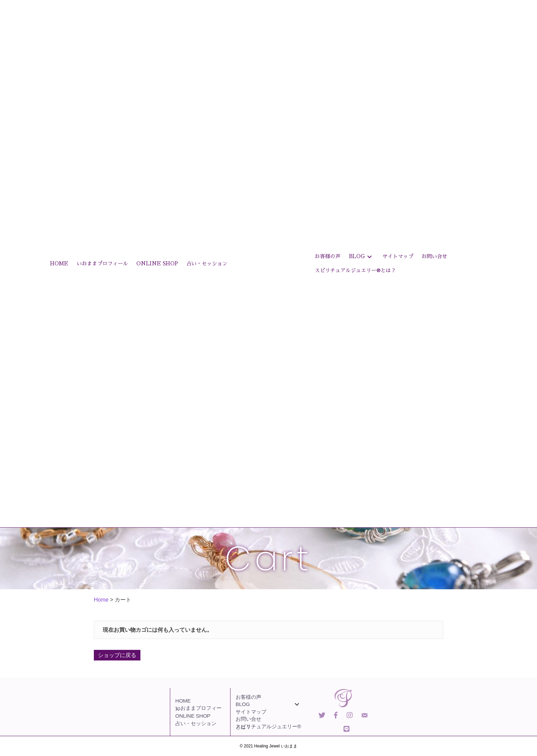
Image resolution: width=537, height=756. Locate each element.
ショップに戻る (117, 655)
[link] (59, 264)
